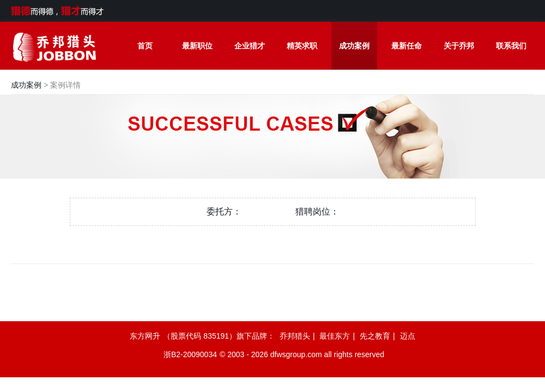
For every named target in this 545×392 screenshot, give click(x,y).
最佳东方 (335, 336)
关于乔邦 (459, 46)
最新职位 (197, 46)
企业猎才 (250, 46)
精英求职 (302, 46)
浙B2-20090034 (190, 354)
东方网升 (145, 336)
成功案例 (354, 46)
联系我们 (511, 46)
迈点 (408, 336)
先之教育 (375, 336)
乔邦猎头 (295, 336)
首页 (145, 46)
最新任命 (407, 46)
